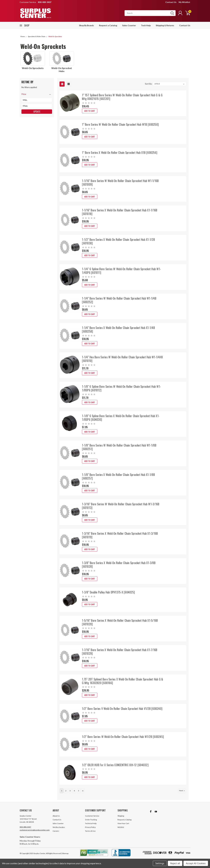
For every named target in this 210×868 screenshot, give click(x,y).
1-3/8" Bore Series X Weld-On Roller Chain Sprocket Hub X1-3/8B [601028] (119, 565)
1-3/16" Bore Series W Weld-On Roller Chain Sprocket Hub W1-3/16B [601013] (121, 506)
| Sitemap (65, 856)
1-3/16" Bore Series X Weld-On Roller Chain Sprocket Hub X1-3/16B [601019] (120, 535)
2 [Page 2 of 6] (66, 794)
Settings (160, 863)
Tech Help (146, 25)
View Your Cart (123, 826)
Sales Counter (129, 25)
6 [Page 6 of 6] (83, 794)
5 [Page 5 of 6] (79, 794)
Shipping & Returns (165, 25)
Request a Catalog (108, 25)
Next (182, 794)
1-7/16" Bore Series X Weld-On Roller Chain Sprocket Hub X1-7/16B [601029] (120, 652)
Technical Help (91, 826)
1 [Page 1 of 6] (62, 794)
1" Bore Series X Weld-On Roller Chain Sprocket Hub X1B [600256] (120, 152)
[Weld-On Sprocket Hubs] (62, 58)
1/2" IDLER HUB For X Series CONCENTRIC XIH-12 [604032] (115, 765)
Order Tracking (91, 823)
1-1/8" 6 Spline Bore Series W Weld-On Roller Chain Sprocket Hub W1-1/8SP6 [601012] (121, 388)
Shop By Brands (86, 25)
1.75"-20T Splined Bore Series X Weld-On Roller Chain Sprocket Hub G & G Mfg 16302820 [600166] (123, 681)
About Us (56, 819)
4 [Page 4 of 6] (74, 794)
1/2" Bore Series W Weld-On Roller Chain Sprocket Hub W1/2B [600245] (123, 737)
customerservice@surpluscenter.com (35, 833)
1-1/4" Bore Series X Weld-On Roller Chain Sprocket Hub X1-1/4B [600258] (118, 329)
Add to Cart (90, 111)
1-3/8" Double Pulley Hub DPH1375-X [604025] (108, 592)
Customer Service (92, 819)
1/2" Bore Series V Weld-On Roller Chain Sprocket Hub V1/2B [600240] (122, 709)
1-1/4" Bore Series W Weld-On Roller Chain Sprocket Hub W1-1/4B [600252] (119, 300)
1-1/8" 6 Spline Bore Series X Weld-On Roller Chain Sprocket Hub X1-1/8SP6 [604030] (121, 418)
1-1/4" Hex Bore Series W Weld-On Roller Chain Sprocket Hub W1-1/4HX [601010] (122, 359)
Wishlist (121, 830)
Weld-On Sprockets (55, 37)
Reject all (175, 863)
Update (37, 112)
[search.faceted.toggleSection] (37, 94)
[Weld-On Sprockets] (33, 58)
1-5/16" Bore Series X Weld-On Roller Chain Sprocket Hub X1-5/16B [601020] (120, 622)
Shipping (121, 819)
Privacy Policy (90, 830)
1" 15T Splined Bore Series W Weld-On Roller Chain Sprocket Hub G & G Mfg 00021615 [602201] (122, 97)
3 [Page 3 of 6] (70, 794)
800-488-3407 (25, 830)
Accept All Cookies (196, 863)
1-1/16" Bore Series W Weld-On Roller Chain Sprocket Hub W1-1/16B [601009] (120, 183)
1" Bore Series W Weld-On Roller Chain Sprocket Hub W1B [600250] (120, 124)
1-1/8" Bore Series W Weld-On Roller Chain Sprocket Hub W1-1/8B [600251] (119, 447)
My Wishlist (184, 2)
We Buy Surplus (59, 830)
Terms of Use (90, 834)
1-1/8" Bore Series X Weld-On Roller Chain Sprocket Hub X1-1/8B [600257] (118, 476)
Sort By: (149, 84)
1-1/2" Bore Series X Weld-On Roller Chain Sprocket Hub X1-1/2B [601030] (118, 241)
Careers (56, 834)
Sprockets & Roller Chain (37, 37)
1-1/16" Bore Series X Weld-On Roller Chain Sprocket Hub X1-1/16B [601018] (120, 212)
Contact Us (171, 2)
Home (23, 37)
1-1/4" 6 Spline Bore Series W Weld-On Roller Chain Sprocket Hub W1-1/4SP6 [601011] (121, 271)
